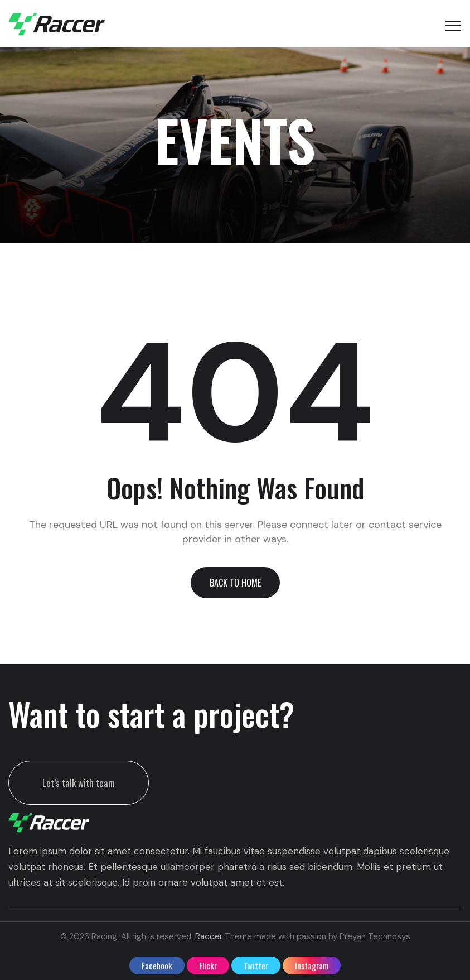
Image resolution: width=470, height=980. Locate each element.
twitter (256, 965)
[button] (235, 583)
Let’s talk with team (79, 783)
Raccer (209, 936)
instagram (312, 965)
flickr (208, 965)
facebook (157, 965)
